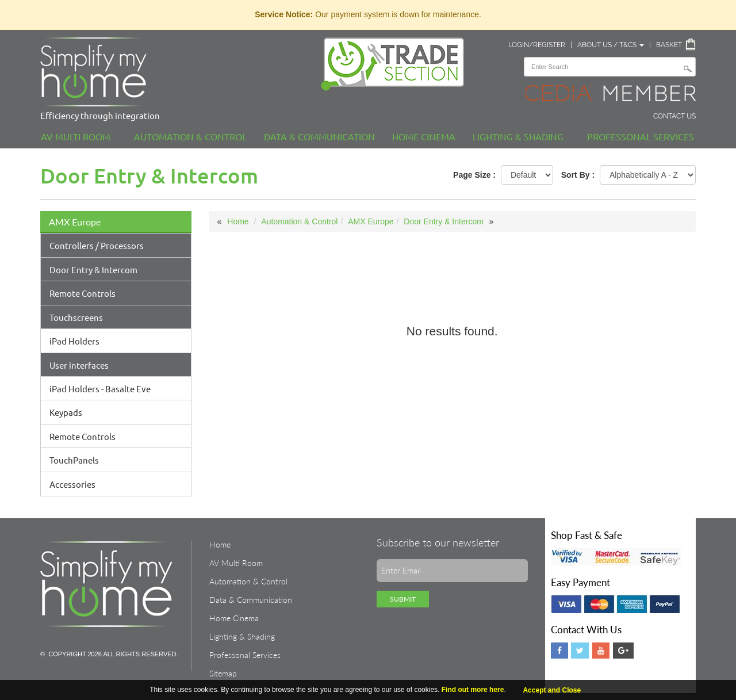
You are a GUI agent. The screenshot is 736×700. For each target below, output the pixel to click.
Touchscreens (76, 317)
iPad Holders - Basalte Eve (100, 389)
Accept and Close (552, 690)
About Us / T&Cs (611, 45)
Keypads (66, 412)
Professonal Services (641, 136)
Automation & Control (190, 136)
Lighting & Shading (518, 136)
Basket (669, 45)
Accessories (72, 484)
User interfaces (79, 365)
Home (238, 221)
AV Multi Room (76, 136)
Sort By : (578, 175)
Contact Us (674, 116)
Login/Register (537, 45)
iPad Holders (74, 341)
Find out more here (473, 690)
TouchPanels (74, 460)
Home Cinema (424, 136)
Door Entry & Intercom (93, 269)
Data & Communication (319, 136)
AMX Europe (75, 222)
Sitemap (223, 673)
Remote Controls (83, 293)
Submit (403, 599)
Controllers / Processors (97, 245)
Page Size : (474, 175)
